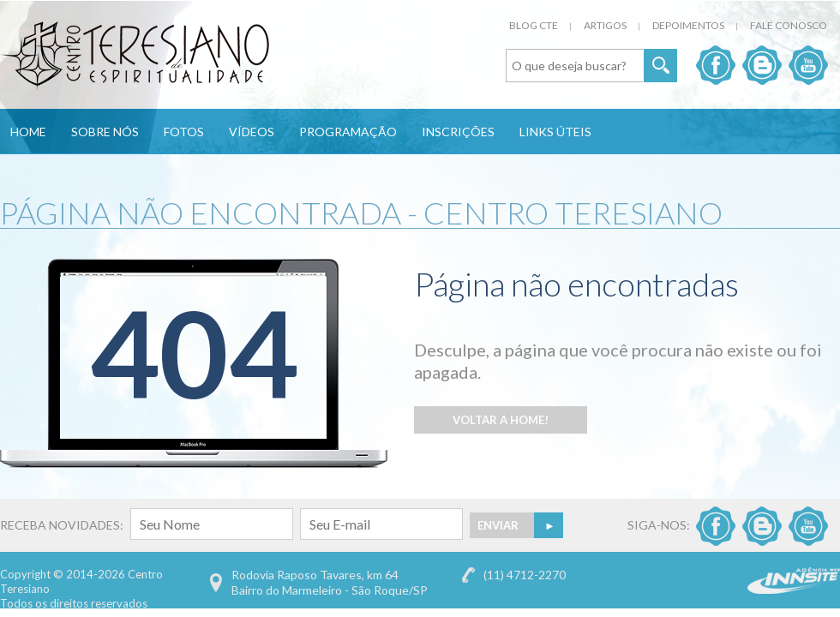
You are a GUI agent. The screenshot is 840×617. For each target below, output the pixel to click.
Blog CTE (534, 25)
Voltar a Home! (501, 420)
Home (28, 132)
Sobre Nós (105, 132)
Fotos (184, 132)
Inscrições (458, 132)
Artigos (605, 25)
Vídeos (252, 132)
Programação (348, 132)
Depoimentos (688, 25)
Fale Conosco (789, 25)
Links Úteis (555, 132)
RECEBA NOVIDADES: (147, 525)
